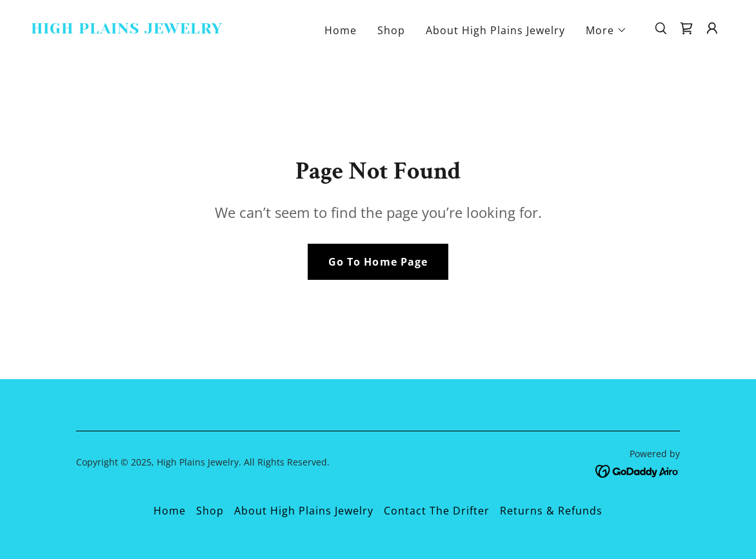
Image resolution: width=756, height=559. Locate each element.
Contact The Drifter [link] (437, 511)
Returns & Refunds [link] (551, 511)
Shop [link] (391, 30)
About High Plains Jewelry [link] (495, 30)
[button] (606, 30)
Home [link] (341, 30)
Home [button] (170, 511)
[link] (128, 30)
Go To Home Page (378, 262)
